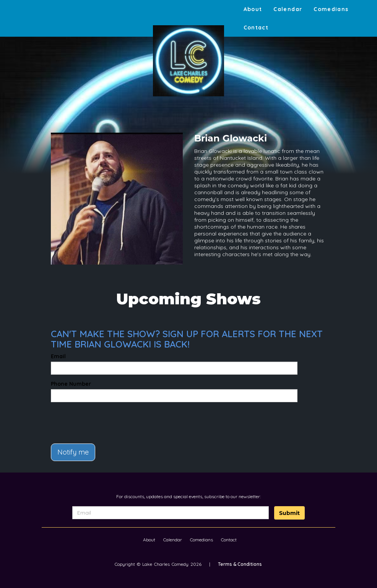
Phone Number (71, 384)
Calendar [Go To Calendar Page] (288, 9)
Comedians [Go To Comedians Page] (331, 9)
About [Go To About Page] (253, 9)
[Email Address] (171, 513)
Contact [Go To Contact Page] (256, 28)
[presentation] (96, 419)
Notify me (73, 452)
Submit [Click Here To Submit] (289, 513)
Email (58, 356)
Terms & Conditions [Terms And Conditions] (240, 564)
